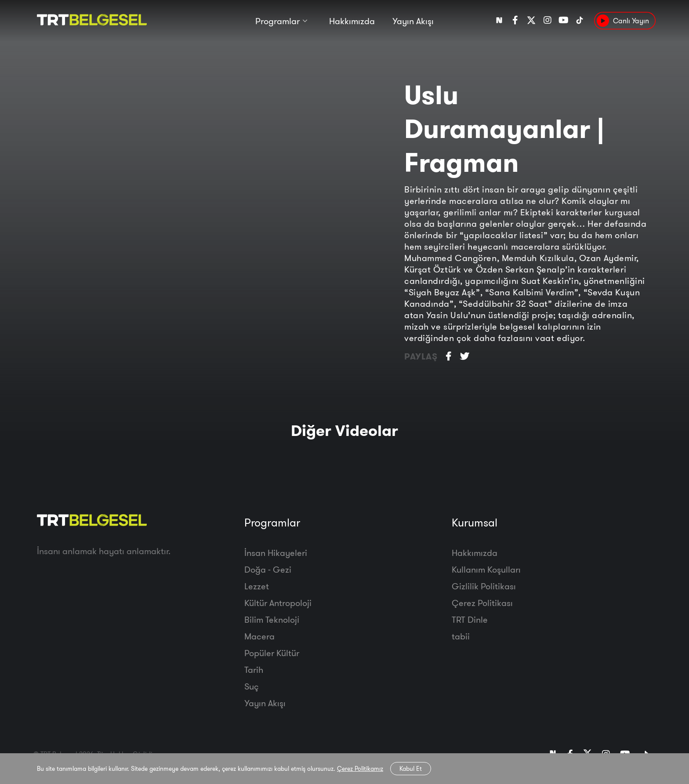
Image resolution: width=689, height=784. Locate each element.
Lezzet (257, 586)
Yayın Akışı (413, 21)
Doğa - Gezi (268, 569)
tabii (461, 636)
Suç (252, 686)
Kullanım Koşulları (486, 569)
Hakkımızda (352, 21)
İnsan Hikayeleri (276, 553)
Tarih (254, 670)
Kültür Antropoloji (278, 603)
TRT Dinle (470, 619)
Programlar (277, 21)
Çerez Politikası (482, 603)
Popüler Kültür (272, 653)
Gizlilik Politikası (484, 586)
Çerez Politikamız (360, 769)
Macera (259, 636)
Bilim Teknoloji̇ (272, 619)
